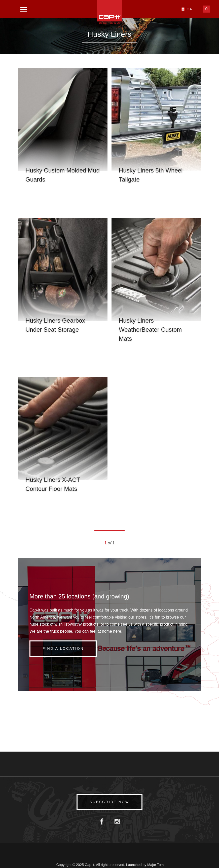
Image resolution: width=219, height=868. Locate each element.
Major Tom (155, 865)
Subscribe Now (109, 802)
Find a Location (63, 648)
